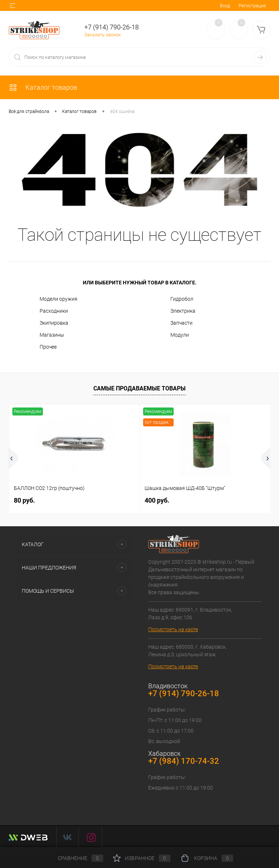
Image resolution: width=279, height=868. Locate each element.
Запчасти (176, 323)
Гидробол (176, 299)
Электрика (177, 311)
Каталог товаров (43, 87)
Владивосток (168, 686)
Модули (174, 335)
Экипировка (48, 323)
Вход (225, 6)
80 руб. (24, 500)
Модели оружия (53, 299)
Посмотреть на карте (173, 629)
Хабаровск (164, 753)
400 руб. (157, 500)
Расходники (48, 311)
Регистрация (252, 6)
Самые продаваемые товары (139, 388)
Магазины (46, 335)
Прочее (43, 347)
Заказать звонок (103, 35)
